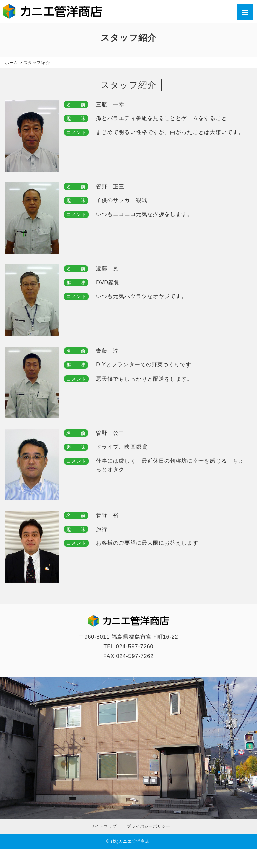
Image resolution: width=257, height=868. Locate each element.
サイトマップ (104, 826)
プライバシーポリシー (149, 826)
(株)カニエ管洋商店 (130, 841)
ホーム (12, 63)
